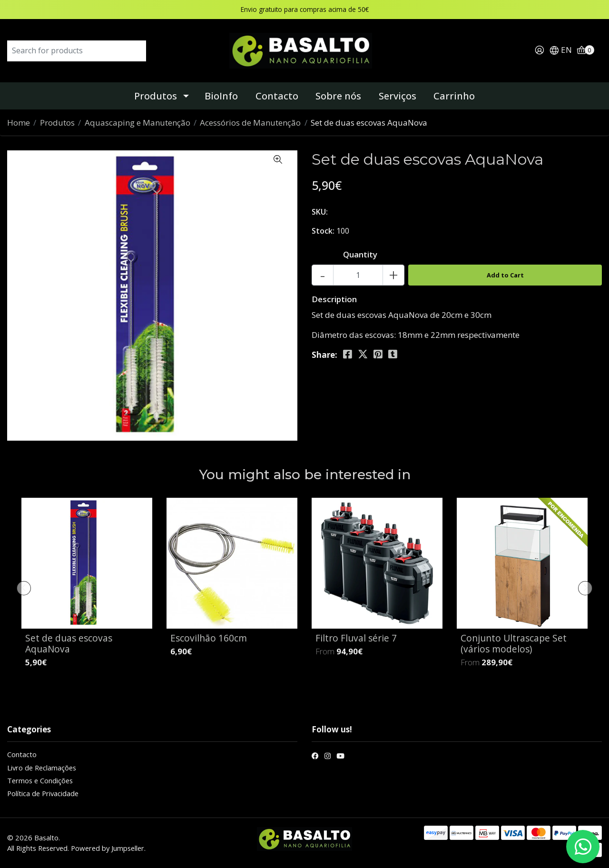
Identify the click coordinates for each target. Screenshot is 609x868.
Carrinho (454, 96)
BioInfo (221, 96)
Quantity (360, 254)
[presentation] (24, 588)
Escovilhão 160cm (209, 638)
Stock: (323, 231)
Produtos (156, 96)
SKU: (320, 212)
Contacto (277, 96)
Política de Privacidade (43, 793)
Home (19, 123)
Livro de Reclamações (42, 768)
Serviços (398, 96)
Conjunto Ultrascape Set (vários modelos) (514, 643)
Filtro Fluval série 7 (356, 638)
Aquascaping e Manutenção (138, 123)
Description (334, 299)
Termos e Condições (40, 780)
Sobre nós (338, 96)
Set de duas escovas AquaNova (69, 643)
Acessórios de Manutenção (250, 123)
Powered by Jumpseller (108, 848)
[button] (560, 51)
